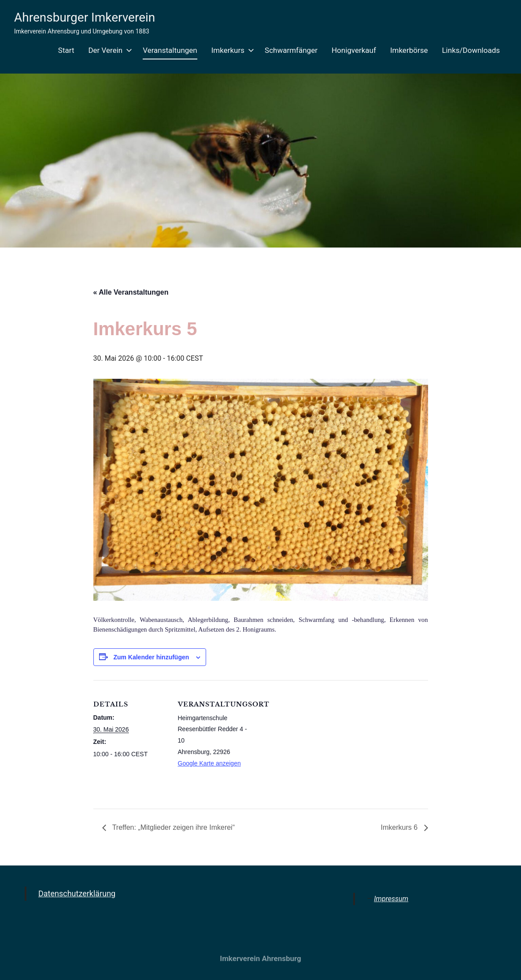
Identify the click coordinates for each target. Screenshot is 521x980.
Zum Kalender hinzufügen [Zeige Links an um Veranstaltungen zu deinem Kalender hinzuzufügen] (151, 657)
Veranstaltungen (170, 50)
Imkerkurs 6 (400, 827)
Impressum (391, 899)
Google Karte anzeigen (209, 763)
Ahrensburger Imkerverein (85, 17)
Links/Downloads (471, 50)
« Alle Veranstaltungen (131, 292)
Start (66, 50)
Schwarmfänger (291, 50)
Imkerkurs (231, 50)
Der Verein (108, 50)
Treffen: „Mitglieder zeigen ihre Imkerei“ (173, 827)
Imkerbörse (409, 50)
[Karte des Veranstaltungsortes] (309, 741)
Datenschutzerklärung (77, 893)
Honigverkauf (354, 50)
